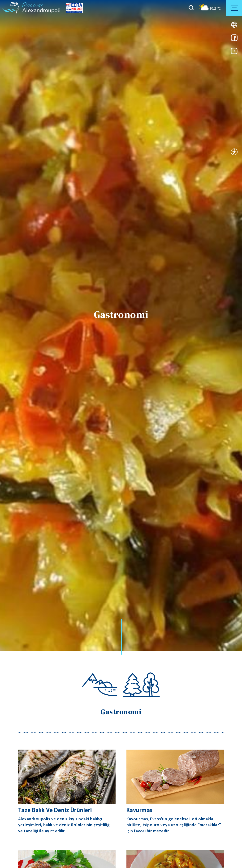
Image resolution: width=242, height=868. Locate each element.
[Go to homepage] (11, 8)
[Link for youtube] (234, 52)
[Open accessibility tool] (234, 152)
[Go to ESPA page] (73, 8)
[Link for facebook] (234, 39)
